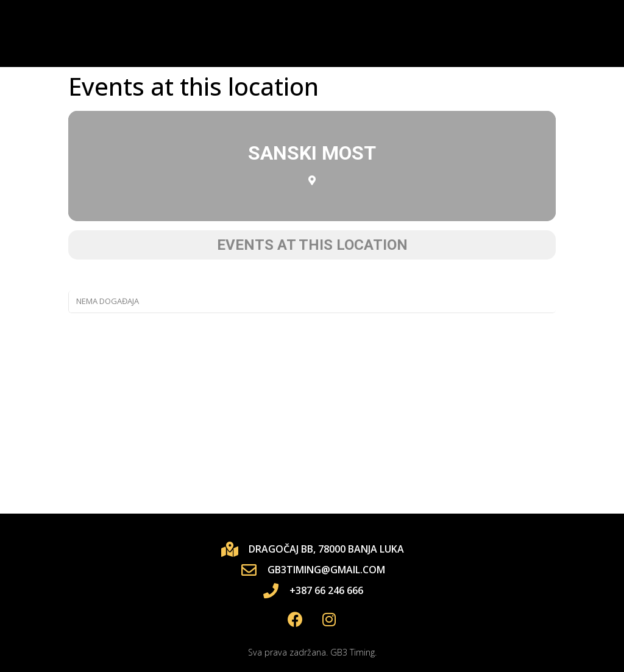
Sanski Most (312, 153)
